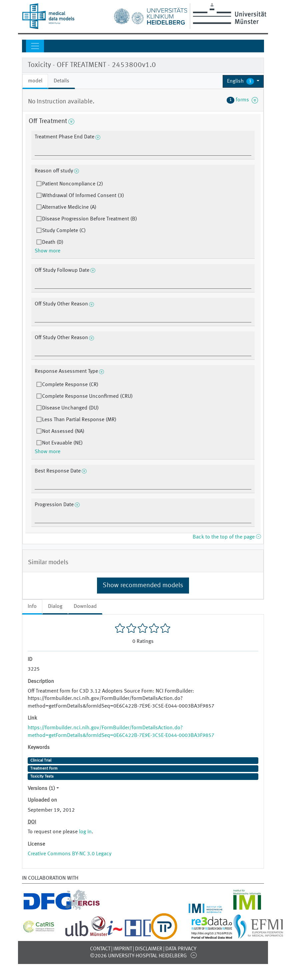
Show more (47, 251)
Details (61, 81)
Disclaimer (149, 949)
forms (242, 100)
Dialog (55, 607)
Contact (100, 949)
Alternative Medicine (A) (69, 207)
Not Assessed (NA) (63, 431)
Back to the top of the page (227, 537)
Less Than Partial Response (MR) (79, 420)
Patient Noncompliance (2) (72, 184)
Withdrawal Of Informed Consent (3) (83, 196)
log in (85, 832)
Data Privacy (181, 949)
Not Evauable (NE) (62, 443)
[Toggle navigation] (35, 46)
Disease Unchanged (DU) (70, 408)
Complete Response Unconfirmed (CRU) (87, 396)
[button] (243, 81)
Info (32, 607)
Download (85, 607)
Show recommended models (143, 586)
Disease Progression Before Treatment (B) (89, 219)
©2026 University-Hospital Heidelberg (138, 956)
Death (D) (53, 242)
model (35, 81)
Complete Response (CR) (70, 385)
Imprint (123, 949)
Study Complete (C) (64, 231)
